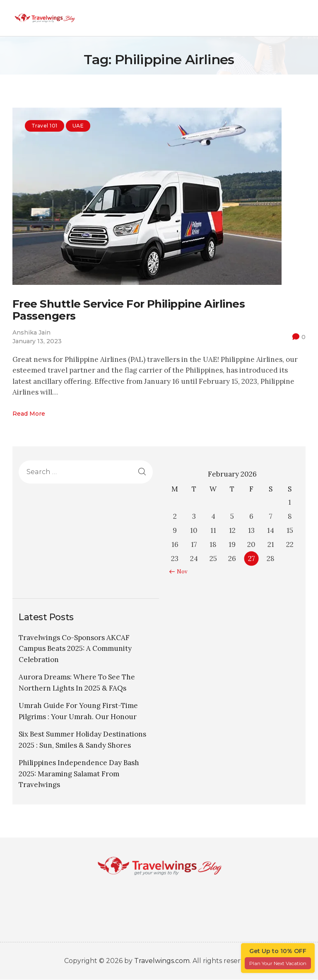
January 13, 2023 (37, 341)
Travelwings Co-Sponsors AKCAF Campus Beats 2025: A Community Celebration (75, 649)
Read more (29, 414)
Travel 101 (45, 126)
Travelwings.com (162, 961)
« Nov (180, 572)
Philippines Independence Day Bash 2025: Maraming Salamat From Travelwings (79, 774)
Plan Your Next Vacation (278, 963)
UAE (78, 126)
